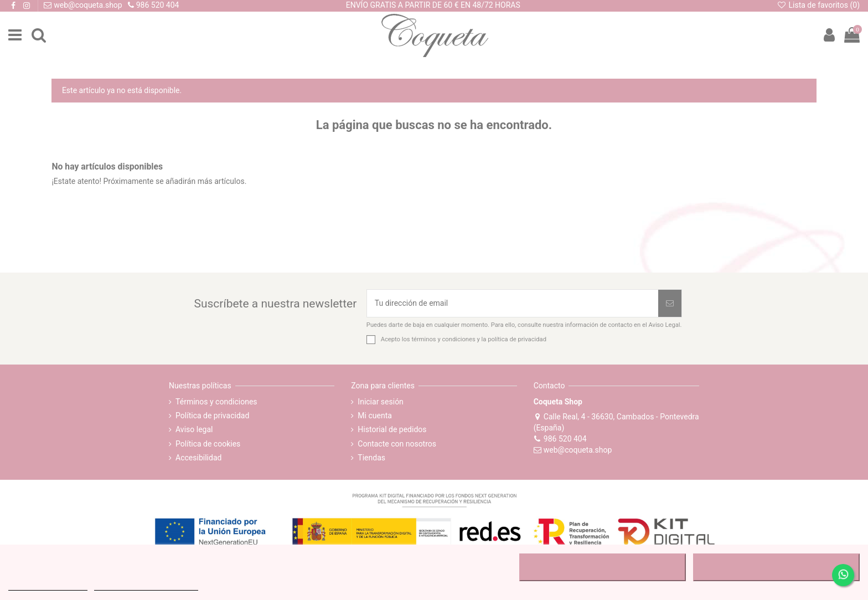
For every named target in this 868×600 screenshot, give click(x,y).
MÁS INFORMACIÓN (48, 585)
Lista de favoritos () (818, 5)
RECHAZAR (603, 567)
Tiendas (371, 458)
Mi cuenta (375, 416)
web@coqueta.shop (573, 450)
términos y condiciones (443, 339)
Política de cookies (208, 444)
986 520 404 (560, 439)
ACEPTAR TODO (776, 567)
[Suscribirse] (670, 303)
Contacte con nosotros (397, 444)
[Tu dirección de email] (513, 303)
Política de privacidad (212, 416)
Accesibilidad (198, 458)
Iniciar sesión (381, 402)
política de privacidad (517, 339)
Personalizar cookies (146, 585)
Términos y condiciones (216, 402)
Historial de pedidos (392, 429)
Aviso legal (194, 429)
